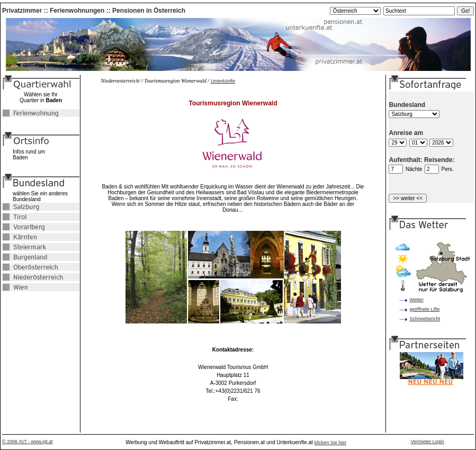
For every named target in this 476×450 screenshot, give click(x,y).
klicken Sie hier (331, 443)
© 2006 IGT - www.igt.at (28, 442)
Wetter (417, 300)
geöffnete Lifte (425, 309)
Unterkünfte (223, 81)
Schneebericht (425, 319)
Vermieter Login (428, 442)
